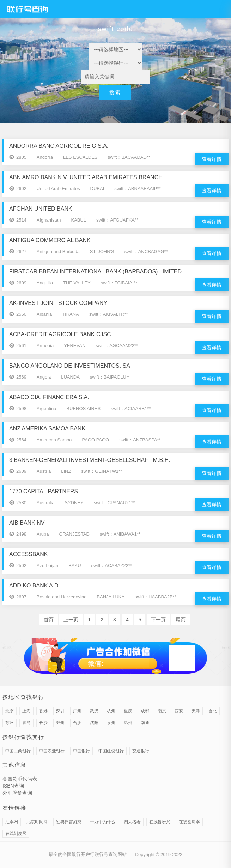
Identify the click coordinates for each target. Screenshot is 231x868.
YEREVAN (75, 346)
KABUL (78, 220)
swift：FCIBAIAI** (119, 283)
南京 (162, 711)
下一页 (158, 620)
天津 (196, 711)
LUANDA (70, 377)
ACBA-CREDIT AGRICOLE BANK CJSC (60, 334)
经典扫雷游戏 (69, 822)
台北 (213, 711)
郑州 (60, 723)
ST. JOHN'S (102, 251)
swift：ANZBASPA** (140, 440)
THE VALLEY (77, 283)
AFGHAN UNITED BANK (41, 209)
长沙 (43, 723)
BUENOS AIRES (83, 408)
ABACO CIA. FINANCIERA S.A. (49, 397)
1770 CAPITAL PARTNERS (44, 491)
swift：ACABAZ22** (111, 565)
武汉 (94, 711)
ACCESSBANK (28, 554)
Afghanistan (49, 220)
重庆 (128, 711)
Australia (46, 503)
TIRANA (71, 314)
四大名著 (132, 822)
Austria (44, 471)
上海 (26, 711)
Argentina (47, 408)
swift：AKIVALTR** (109, 314)
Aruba (43, 534)
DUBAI (97, 189)
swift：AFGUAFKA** (117, 220)
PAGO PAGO (95, 440)
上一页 (71, 620)
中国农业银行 (52, 751)
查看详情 (212, 159)
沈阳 (94, 723)
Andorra (45, 157)
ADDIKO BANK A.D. (35, 586)
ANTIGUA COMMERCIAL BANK (50, 240)
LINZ (66, 471)
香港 (43, 711)
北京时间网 (37, 822)
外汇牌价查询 (17, 793)
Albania (44, 314)
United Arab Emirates (58, 189)
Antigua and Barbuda (58, 251)
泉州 (111, 723)
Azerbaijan (47, 565)
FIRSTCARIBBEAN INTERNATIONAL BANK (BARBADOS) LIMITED (95, 272)
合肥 (77, 723)
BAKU (75, 565)
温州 (128, 723)
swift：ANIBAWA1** (120, 534)
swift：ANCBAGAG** (146, 251)
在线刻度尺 (16, 833)
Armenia (45, 346)
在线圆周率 (189, 822)
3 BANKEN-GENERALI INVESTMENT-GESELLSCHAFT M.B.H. (90, 460)
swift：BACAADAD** (129, 157)
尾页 (181, 620)
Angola (44, 377)
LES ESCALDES (80, 157)
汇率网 (12, 822)
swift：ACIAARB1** (131, 408)
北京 (10, 711)
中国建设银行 (111, 751)
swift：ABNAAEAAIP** (138, 189)
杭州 (111, 711)
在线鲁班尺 (160, 822)
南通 (145, 723)
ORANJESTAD (74, 534)
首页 (49, 620)
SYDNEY (74, 503)
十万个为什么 (103, 822)
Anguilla (45, 283)
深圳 (60, 711)
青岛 (26, 723)
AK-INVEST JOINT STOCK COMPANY (58, 303)
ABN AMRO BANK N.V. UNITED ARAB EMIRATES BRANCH (86, 177)
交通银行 (141, 751)
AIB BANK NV (27, 523)
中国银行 (81, 751)
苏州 (10, 723)
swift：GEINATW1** (102, 471)
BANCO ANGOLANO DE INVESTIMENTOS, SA (70, 366)
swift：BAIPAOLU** (110, 377)
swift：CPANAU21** (114, 503)
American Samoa (54, 440)
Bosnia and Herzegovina (62, 597)
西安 (179, 711)
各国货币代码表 (20, 779)
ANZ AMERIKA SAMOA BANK (47, 429)
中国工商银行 (18, 751)
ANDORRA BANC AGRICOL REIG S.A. (59, 146)
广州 (77, 711)
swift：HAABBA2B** (156, 597)
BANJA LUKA (111, 597)
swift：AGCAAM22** (117, 346)
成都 (145, 711)
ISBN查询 (13, 786)
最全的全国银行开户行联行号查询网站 (88, 854)
